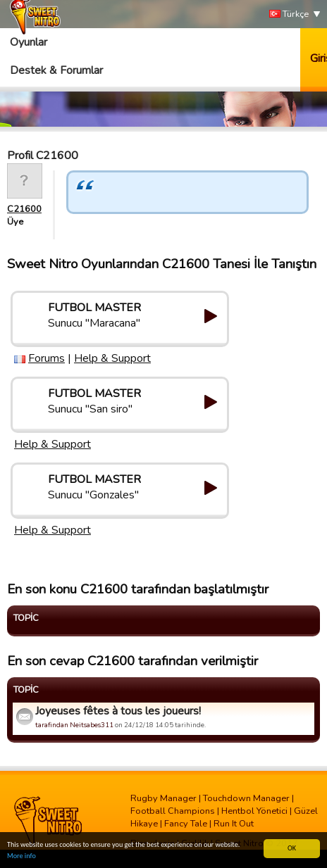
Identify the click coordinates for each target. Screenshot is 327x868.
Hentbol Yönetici (254, 811)
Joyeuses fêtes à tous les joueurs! (118, 711)
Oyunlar (29, 42)
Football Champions (173, 811)
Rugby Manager (163, 798)
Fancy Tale (186, 824)
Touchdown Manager (246, 798)
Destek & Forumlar (56, 70)
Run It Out (234, 824)
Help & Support (112, 358)
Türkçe (289, 14)
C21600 (24, 209)
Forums (47, 358)
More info (21, 856)
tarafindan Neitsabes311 (74, 725)
